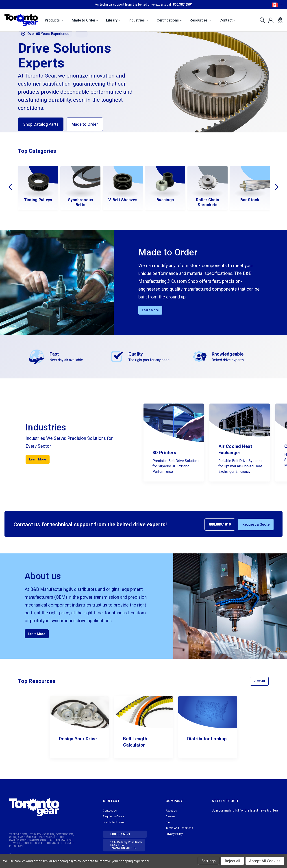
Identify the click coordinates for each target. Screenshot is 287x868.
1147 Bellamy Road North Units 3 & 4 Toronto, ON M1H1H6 (126, 845)
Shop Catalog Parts (41, 124)
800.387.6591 (183, 4)
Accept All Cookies (265, 861)
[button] (45, 807)
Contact (227, 20)
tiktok (223, 816)
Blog (169, 822)
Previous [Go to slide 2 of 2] (10, 187)
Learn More (150, 310)
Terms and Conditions (179, 828)
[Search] (261, 20)
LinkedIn (215, 816)
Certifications (169, 20)
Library (113, 20)
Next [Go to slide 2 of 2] (277, 187)
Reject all (232, 861)
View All (259, 681)
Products (54, 20)
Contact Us (110, 811)
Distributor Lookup (114, 822)
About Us (171, 811)
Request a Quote (256, 524)
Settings (209, 861)
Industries (139, 20)
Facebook (231, 816)
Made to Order (85, 20)
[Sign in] (270, 20)
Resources (201, 20)
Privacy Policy (174, 834)
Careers (171, 816)
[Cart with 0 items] (278, 20)
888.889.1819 (220, 524)
